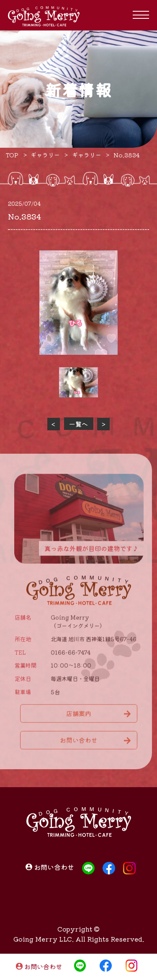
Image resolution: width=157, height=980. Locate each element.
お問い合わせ (43, 967)
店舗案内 (79, 716)
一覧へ (78, 424)
